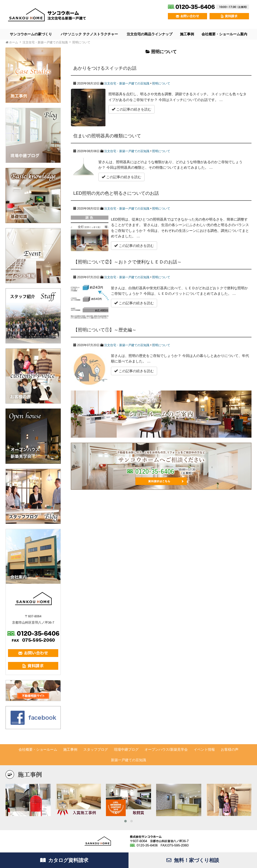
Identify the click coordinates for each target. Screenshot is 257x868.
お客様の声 (230, 749)
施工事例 (187, 34)
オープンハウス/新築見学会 (166, 749)
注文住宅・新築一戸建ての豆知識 (127, 83)
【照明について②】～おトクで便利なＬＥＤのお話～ (127, 262)
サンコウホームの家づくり (31, 34)
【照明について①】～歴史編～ (105, 330)
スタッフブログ (96, 749)
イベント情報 (204, 749)
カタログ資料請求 (64, 860)
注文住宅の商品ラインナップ (150, 34)
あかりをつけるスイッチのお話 (105, 68)
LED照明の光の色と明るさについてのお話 (116, 193)
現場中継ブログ (126, 749)
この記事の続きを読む (132, 109)
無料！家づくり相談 (193, 860)
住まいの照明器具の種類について (107, 136)
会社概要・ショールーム (38, 749)
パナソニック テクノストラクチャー (89, 34)
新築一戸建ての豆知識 (128, 760)
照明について (161, 83)
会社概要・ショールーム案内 (224, 34)
